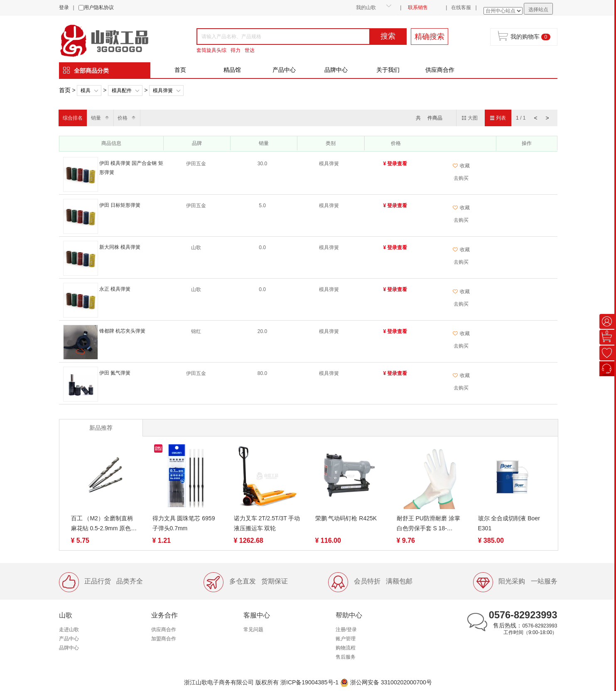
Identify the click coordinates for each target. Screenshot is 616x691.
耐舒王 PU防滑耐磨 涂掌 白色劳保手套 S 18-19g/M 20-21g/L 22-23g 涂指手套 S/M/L (428, 524)
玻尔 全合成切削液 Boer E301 (509, 523)
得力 (236, 50)
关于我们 (388, 70)
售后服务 (346, 657)
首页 (180, 70)
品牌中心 (336, 70)
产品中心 (284, 70)
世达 (250, 50)
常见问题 (253, 630)
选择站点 (538, 10)
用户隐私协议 (99, 7)
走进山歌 (69, 630)
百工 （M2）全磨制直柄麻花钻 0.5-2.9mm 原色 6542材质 (102, 524)
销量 (96, 118)
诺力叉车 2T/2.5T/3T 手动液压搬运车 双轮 (267, 523)
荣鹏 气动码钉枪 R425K (346, 518)
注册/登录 (346, 630)
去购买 (461, 178)
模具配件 (122, 91)
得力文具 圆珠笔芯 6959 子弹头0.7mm (184, 523)
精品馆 (232, 70)
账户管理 (346, 639)
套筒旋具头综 (211, 50)
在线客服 (461, 7)
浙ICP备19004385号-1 (309, 682)
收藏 (461, 166)
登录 (64, 7)
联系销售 (418, 7)
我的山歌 (366, 7)
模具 (86, 91)
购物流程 (346, 648)
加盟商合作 (164, 639)
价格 (123, 118)
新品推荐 (101, 428)
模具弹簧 (163, 91)
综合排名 (73, 118)
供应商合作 (440, 70)
